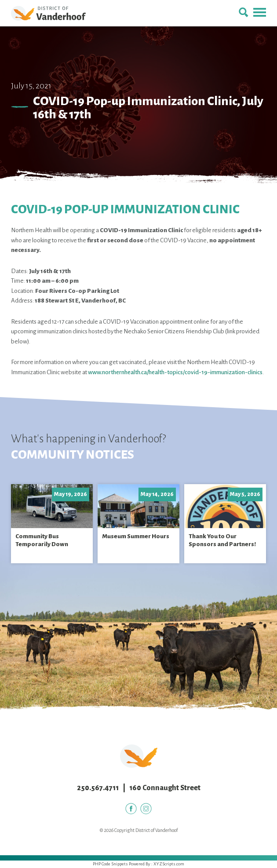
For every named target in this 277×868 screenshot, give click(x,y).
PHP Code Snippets (110, 864)
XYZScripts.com (169, 864)
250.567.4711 (98, 788)
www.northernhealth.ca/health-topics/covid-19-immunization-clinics (175, 372)
